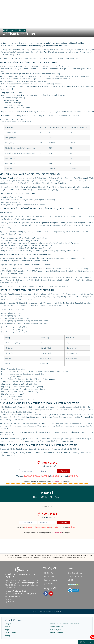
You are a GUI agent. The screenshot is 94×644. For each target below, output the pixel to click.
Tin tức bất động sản (51, 580)
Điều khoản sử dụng (75, 573)
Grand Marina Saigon (56, 627)
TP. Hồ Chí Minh (10, 633)
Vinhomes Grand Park (56, 633)
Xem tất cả (9, 627)
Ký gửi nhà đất (49, 584)
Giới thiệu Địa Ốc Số (50, 573)
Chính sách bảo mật (56, 481)
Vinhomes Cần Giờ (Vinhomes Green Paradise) (64, 624)
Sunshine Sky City (55, 630)
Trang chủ (9, 624)
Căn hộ (8, 636)
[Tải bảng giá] (86, 642)
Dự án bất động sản (50, 576)
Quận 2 (8, 630)
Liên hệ (70, 580)
